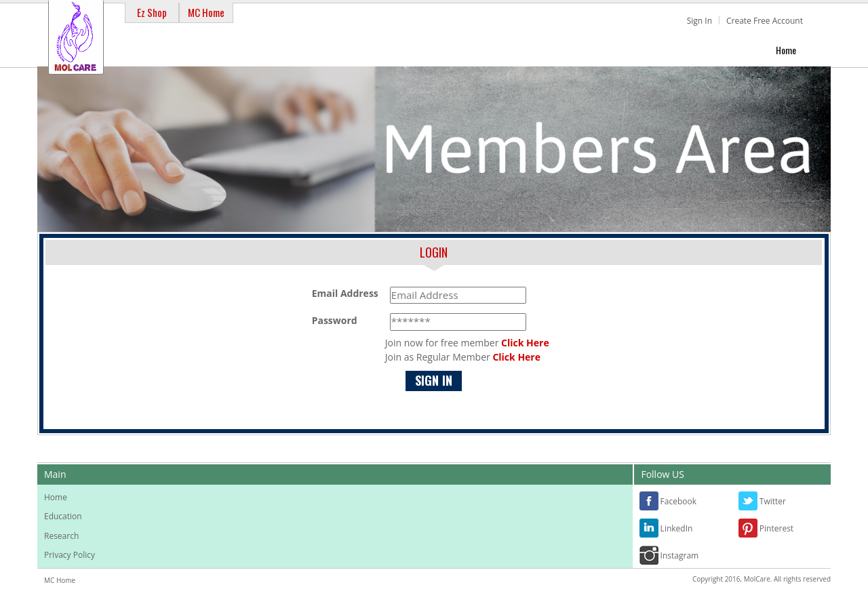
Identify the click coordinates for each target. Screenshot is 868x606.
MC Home (206, 12)
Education (63, 516)
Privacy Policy (70, 555)
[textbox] (458, 295)
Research (61, 536)
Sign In (699, 21)
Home (786, 50)
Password (335, 320)
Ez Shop (152, 12)
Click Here (525, 343)
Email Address (345, 293)
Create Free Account (765, 21)
